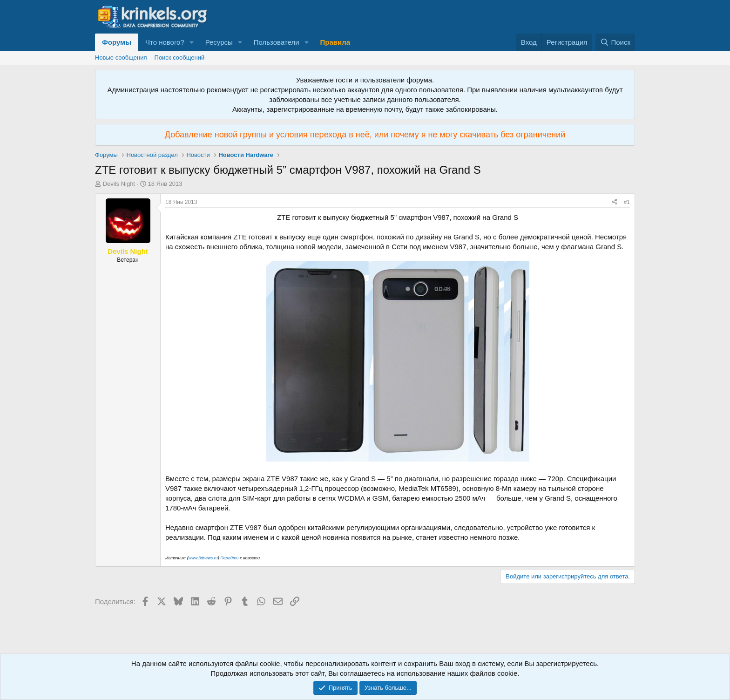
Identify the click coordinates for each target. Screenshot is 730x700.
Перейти (230, 558)
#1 (627, 202)
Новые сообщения (121, 58)
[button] (192, 42)
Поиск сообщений (180, 58)
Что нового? (165, 42)
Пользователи (277, 42)
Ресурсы (219, 42)
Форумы (117, 42)
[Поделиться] (615, 202)
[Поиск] (615, 42)
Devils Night (119, 184)
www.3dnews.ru (203, 558)
